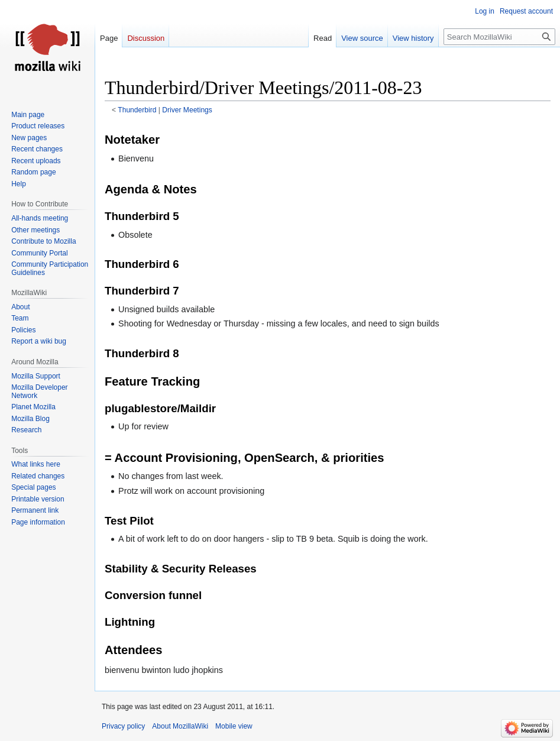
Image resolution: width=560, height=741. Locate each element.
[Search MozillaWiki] (499, 37)
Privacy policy (123, 726)
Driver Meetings (187, 110)
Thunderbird (137, 110)
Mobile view (234, 726)
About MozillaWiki (180, 726)
